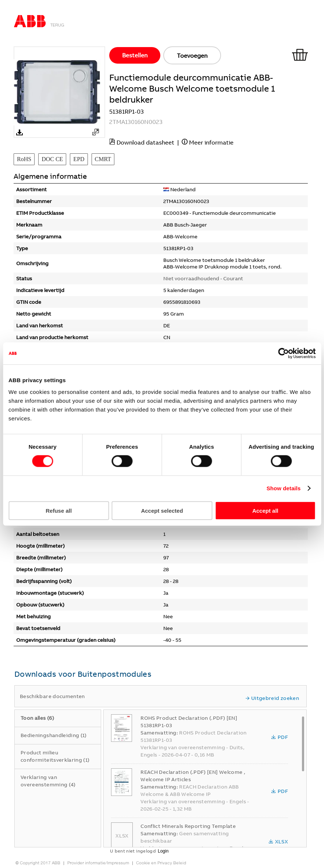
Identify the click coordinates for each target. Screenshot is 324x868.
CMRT (103, 159)
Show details (284, 488)
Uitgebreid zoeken (272, 698)
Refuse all (59, 510)
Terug (57, 25)
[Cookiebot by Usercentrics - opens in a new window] (283, 353)
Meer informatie (211, 142)
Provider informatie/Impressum (98, 863)
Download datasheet (145, 142)
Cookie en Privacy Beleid (161, 863)
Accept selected (162, 510)
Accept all (265, 510)
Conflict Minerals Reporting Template (188, 826)
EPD (79, 159)
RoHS (24, 159)
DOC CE (52, 159)
